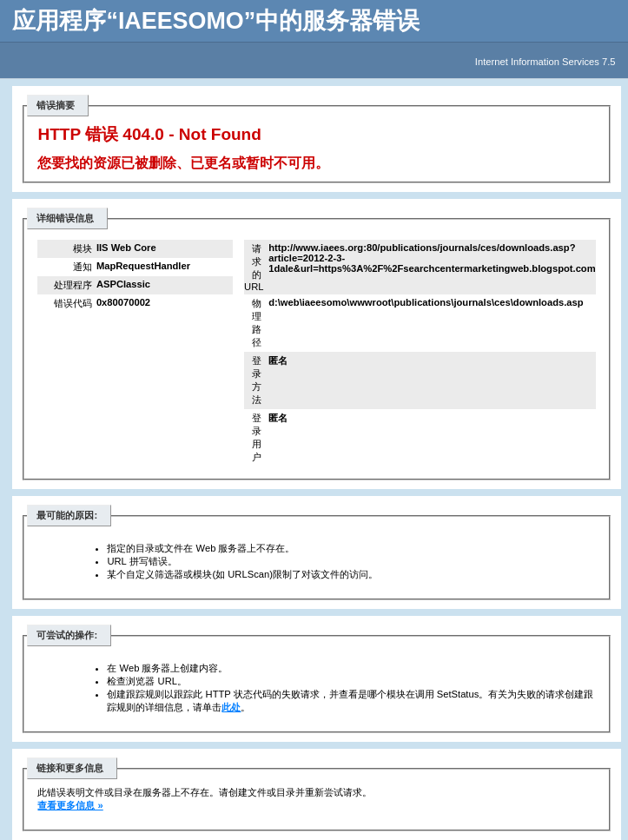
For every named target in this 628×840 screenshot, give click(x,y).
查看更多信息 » (70, 805)
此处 (231, 707)
